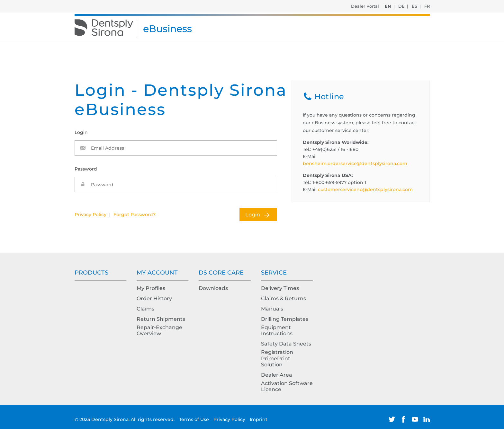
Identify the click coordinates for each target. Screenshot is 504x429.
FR (427, 6)
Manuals (272, 309)
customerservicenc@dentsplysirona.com (365, 189)
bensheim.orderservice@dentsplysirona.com (355, 163)
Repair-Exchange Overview (159, 330)
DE (401, 6)
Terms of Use (195, 419)
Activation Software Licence (287, 386)
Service (274, 273)
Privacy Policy (90, 214)
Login (253, 215)
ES (414, 6)
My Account (157, 273)
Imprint (259, 419)
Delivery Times (280, 288)
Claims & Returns (283, 298)
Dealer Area (277, 375)
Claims (145, 309)
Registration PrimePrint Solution (277, 358)
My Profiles (151, 288)
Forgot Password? (135, 214)
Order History (154, 298)
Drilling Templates (285, 319)
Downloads (213, 288)
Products (91, 273)
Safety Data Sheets (286, 344)
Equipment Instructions (277, 330)
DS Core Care (221, 273)
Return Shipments (161, 319)
